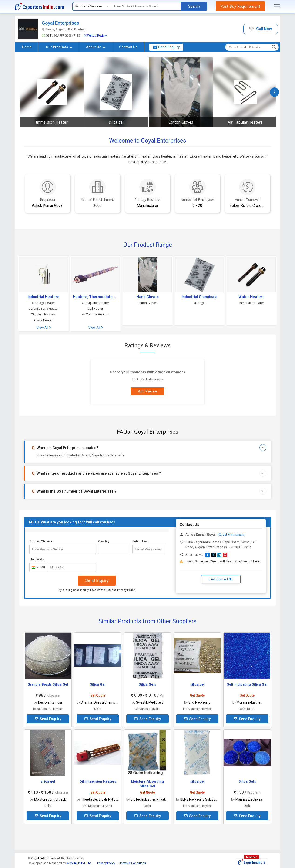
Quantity (104, 541)
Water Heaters (251, 297)
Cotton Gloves (181, 122)
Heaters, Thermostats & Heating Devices (96, 297)
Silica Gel (98, 684)
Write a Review (95, 35)
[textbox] (146, 6)
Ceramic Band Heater (44, 308)
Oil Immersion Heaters (98, 781)
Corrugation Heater (96, 303)
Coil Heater (96, 308)
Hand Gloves (148, 297)
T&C (108, 590)
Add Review (147, 391)
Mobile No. (37, 559)
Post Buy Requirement (240, 6)
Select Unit (140, 541)
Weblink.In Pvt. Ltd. (79, 863)
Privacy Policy (126, 590)
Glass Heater (44, 320)
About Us (96, 47)
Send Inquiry (97, 580)
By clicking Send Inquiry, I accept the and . (97, 590)
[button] (261, 29)
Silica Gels (147, 684)
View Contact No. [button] (221, 579)
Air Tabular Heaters (245, 122)
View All (44, 328)
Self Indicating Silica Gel (247, 684)
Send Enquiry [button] (166, 47)
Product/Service (41, 541)
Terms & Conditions (133, 863)
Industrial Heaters (44, 297)
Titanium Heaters (44, 314)
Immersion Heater (52, 122)
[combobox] (38, 567)
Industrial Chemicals (199, 297)
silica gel (116, 122)
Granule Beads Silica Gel (48, 684)
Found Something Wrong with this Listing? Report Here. (223, 561)
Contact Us (128, 47)
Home (27, 47)
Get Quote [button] (98, 695)
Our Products (59, 47)
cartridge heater (44, 303)
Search (194, 6)
